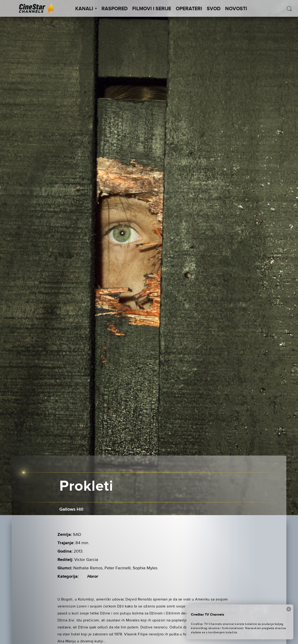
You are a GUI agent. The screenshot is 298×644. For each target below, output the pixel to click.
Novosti (236, 9)
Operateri (189, 9)
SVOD (214, 9)
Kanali (86, 9)
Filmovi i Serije (152, 9)
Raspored (115, 9)
